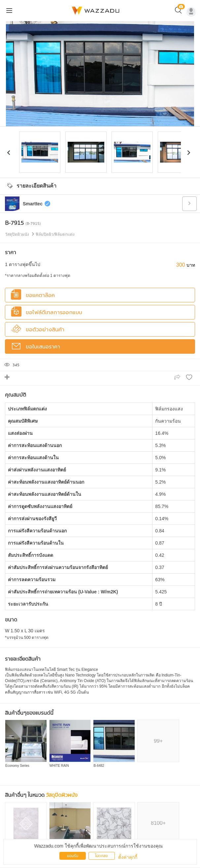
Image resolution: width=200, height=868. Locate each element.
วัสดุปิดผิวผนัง (62, 795)
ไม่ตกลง (101, 856)
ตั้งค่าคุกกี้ (128, 857)
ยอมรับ (73, 856)
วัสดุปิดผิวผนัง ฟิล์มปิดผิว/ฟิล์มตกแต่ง (40, 234)
